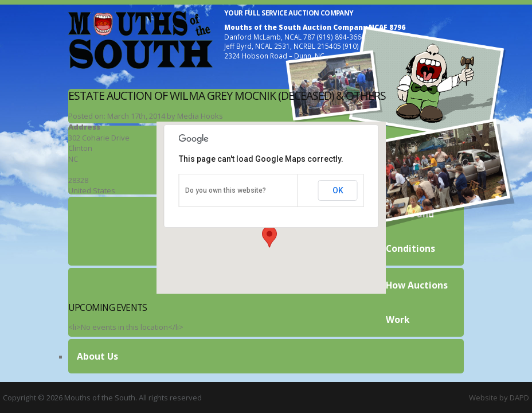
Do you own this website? (226, 190)
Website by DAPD (499, 398)
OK (338, 190)
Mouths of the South (140, 39)
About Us (97, 356)
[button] (269, 237)
